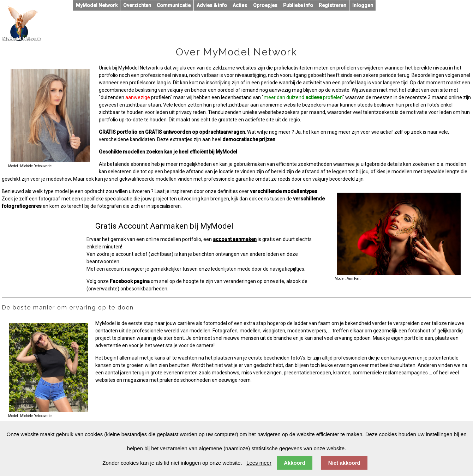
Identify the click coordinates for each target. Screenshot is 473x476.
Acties (240, 5)
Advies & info (212, 5)
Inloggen (363, 5)
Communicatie (174, 5)
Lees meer (259, 463)
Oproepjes (265, 5)
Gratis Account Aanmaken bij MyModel (164, 226)
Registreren (333, 5)
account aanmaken (235, 239)
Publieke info (298, 5)
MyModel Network (97, 5)
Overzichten (137, 5)
